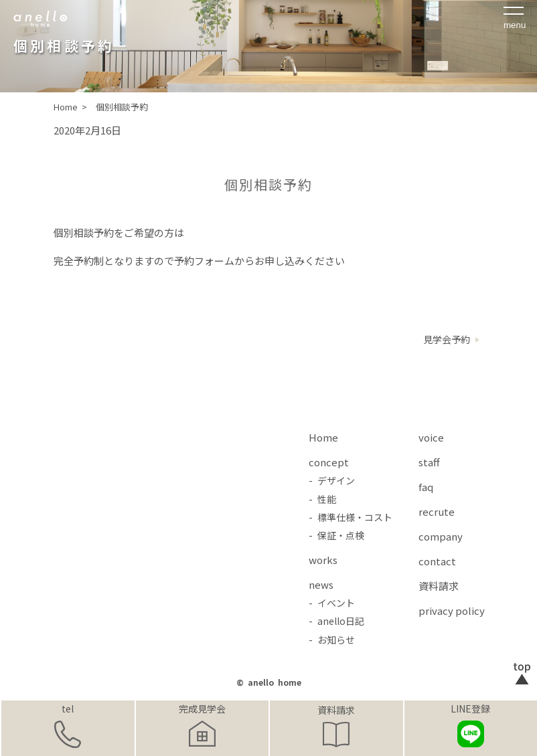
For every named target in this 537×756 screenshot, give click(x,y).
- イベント (332, 603)
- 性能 (322, 499)
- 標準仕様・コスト (351, 517)
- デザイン (332, 480)
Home (323, 437)
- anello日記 (336, 621)
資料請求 (336, 710)
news (321, 584)
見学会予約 (447, 339)
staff (429, 462)
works (323, 560)
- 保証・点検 (336, 535)
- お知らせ (332, 640)
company (441, 536)
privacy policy (452, 610)
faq (426, 487)
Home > (71, 107)
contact (437, 561)
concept (329, 462)
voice (431, 437)
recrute (437, 511)
